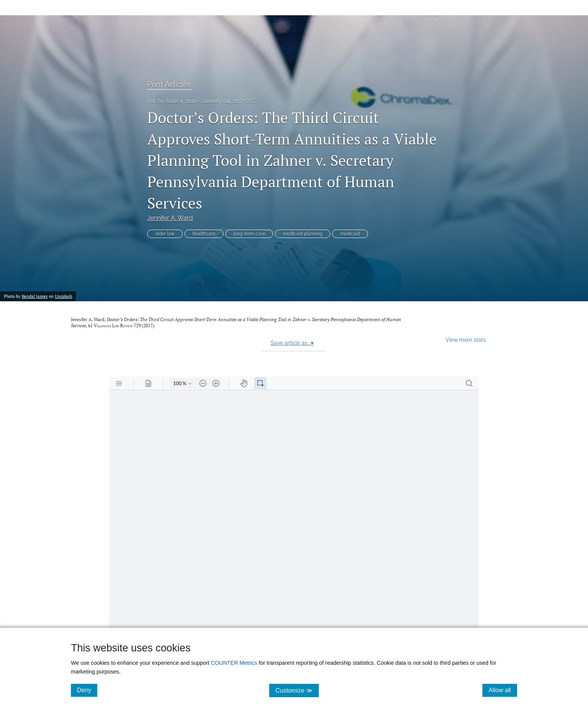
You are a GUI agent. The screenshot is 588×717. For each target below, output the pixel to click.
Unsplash (63, 296)
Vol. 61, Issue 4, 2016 (172, 101)
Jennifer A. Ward (170, 218)
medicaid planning (303, 234)
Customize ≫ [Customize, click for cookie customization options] (297, 690)
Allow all (503, 690)
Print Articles (169, 85)
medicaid (350, 234)
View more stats (466, 340)
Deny (87, 690)
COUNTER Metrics (234, 663)
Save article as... (292, 343)
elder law (165, 234)
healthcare (204, 234)
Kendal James (35, 296)
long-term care (249, 234)
